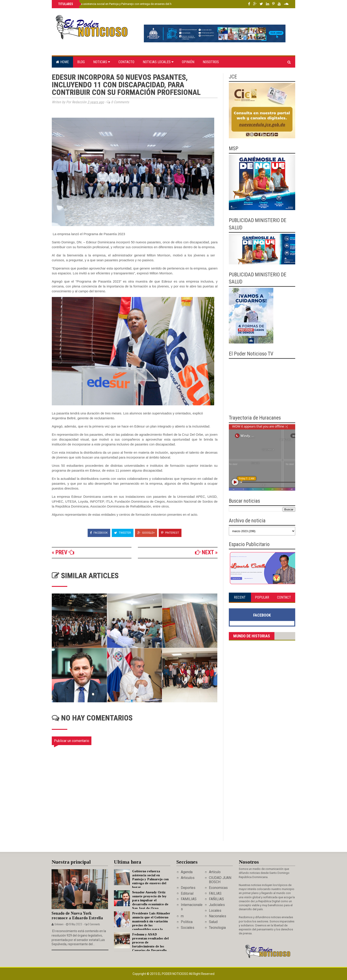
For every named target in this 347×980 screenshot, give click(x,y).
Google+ (146, 533)
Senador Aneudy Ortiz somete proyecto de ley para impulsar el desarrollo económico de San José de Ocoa (150, 900)
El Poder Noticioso (173, 974)
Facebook (99, 533)
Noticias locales (158, 62)
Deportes (188, 888)
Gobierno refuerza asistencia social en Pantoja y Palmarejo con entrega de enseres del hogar (117, 4)
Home (62, 62)
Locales (215, 911)
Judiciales (217, 905)
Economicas (218, 888)
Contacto (126, 62)
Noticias (102, 62)
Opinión (188, 62)
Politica (187, 922)
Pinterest (170, 533)
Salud (213, 922)
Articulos (188, 878)
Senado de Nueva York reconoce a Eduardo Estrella (77, 916)
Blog (81, 62)
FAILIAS (215, 893)
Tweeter (123, 533)
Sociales (188, 928)
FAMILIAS (189, 899)
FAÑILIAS (216, 899)
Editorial (187, 893)
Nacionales (218, 916)
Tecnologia (217, 928)
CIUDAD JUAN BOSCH (220, 880)
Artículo (215, 872)
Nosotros (211, 62)
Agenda (187, 872)
